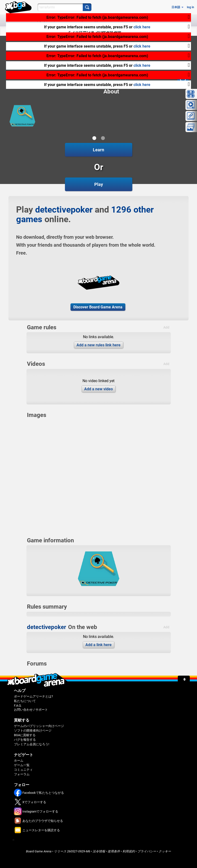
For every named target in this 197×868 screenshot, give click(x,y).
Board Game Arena (39, 851)
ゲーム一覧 (22, 765)
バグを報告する (25, 740)
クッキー (165, 851)
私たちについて (25, 701)
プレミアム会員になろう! (32, 744)
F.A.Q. (18, 706)
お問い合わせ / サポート (31, 710)
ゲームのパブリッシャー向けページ (39, 726)
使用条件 (114, 851)
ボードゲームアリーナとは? (33, 696)
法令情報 (99, 851)
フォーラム (22, 774)
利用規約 (129, 851)
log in (191, 7)
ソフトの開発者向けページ (33, 730)
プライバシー (147, 851)
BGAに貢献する (25, 735)
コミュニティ (23, 770)
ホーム (19, 761)
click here (142, 27)
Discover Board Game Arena (98, 307)
